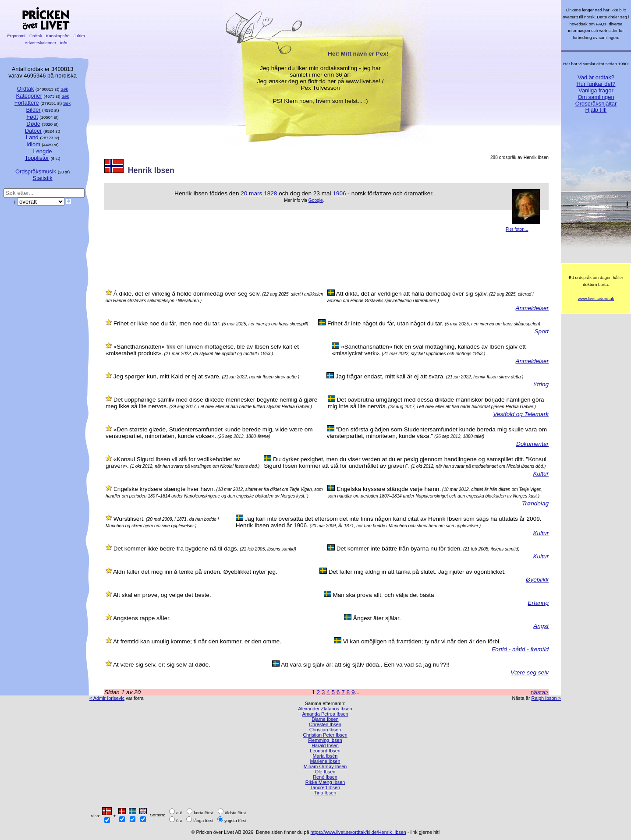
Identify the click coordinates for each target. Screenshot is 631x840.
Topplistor (37, 158)
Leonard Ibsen (325, 751)
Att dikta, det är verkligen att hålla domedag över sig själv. (412, 294)
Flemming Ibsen (325, 740)
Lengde (42, 151)
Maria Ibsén (325, 756)
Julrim (79, 36)
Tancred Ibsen (325, 787)
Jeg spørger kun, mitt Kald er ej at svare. (167, 376)
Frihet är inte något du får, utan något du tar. (385, 323)
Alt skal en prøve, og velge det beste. (162, 595)
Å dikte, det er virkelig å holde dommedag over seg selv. (187, 294)
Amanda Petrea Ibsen (325, 714)
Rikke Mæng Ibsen (325, 782)
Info (64, 43)
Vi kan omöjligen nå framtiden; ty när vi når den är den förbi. (422, 641)
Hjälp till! (596, 110)
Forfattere (27, 103)
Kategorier (29, 96)
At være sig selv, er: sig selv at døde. (162, 665)
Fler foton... (517, 229)
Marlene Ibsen (325, 761)
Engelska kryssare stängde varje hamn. (389, 489)
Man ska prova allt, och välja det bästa (383, 595)
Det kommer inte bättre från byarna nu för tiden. (399, 549)
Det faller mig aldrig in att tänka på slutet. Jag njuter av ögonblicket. (417, 572)
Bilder (34, 110)
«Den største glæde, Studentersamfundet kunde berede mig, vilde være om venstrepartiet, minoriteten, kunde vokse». (209, 433)
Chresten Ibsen (325, 724)
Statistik (42, 178)
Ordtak (35, 36)
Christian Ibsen (325, 730)
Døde (33, 124)
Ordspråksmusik (36, 171)
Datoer (34, 131)
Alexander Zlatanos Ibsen (325, 709)
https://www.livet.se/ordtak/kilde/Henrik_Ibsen (358, 832)
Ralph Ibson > (546, 698)
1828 (270, 193)
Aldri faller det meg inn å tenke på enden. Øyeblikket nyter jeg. (195, 572)
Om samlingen (596, 97)
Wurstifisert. (129, 519)
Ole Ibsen (325, 772)
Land (32, 137)
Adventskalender (41, 43)
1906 (339, 193)
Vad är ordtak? (596, 77)
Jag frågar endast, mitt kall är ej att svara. (390, 376)
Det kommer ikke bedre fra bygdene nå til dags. (176, 549)
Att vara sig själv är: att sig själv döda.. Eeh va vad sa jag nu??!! (365, 665)
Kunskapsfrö (58, 36)
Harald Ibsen (325, 745)
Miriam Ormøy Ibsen (325, 766)
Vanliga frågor (596, 90)
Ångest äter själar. (377, 618)
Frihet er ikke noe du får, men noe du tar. (167, 323)
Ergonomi (16, 36)
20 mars (251, 193)
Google (316, 200)
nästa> (540, 692)
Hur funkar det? (596, 84)
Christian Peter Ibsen (325, 735)
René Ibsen (325, 777)
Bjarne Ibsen (325, 719)
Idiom (33, 144)
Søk (64, 89)
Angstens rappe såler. (142, 618)
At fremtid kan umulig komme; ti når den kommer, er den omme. (197, 641)
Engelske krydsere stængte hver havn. (164, 489)
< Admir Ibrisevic (107, 698)
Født (32, 117)
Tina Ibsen (325, 793)
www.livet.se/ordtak (596, 298)
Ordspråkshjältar (596, 104)
